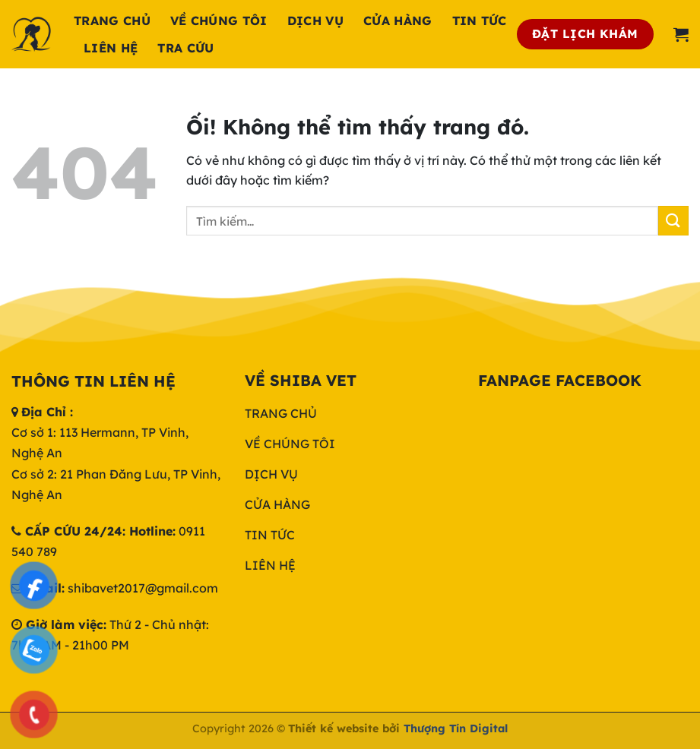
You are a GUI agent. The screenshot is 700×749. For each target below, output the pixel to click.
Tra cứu (185, 48)
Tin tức (480, 21)
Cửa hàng (398, 21)
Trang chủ (112, 21)
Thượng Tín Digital (456, 728)
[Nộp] (673, 221)
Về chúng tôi (219, 21)
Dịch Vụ (315, 21)
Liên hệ (111, 48)
